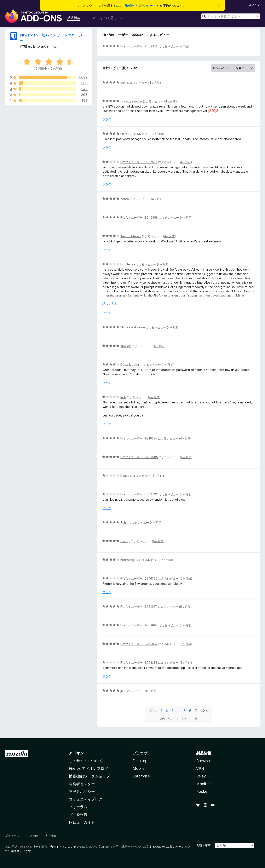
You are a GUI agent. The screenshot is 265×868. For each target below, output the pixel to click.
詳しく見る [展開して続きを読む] (110, 303)
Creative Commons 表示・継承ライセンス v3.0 (117, 847)
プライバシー (14, 836)
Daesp (125, 476)
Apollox (126, 346)
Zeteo (125, 199)
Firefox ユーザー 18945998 (139, 217)
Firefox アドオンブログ (88, 768)
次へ (205, 711)
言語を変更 (203, 846)
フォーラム (78, 807)
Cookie (34, 836)
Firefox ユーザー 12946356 (139, 578)
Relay (201, 776)
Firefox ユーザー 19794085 (139, 457)
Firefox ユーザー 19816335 (139, 438)
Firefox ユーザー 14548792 (139, 494)
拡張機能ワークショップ (89, 776)
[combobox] (231, 16)
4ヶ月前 (154, 83)
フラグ (107, 119)
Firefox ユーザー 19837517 (139, 162)
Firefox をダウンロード (140, 5)
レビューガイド (82, 822)
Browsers (204, 761)
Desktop (140, 761)
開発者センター (82, 784)
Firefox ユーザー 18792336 (139, 663)
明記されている (22, 847)
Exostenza (128, 264)
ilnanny (125, 541)
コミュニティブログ (86, 799)
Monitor (203, 784)
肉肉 (123, 83)
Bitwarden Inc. (45, 46)
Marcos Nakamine (133, 327)
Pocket (202, 791)
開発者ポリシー (82, 791)
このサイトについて (86, 761)
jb (122, 691)
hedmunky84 (129, 560)
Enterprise (141, 776)
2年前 (184, 46)
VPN (200, 768)
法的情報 (51, 836)
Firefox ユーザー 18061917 (139, 607)
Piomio (125, 134)
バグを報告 (78, 814)
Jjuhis (124, 522)
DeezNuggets (130, 365)
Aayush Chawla (131, 236)
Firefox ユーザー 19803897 (139, 625)
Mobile (139, 768)
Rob (123, 397)
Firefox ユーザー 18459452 (139, 46)
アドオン (76, 753)
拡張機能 (74, 18)
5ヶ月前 (158, 541)
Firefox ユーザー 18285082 (139, 644)
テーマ (90, 18)
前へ (152, 711)
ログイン (254, 5)
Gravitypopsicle (131, 101)
